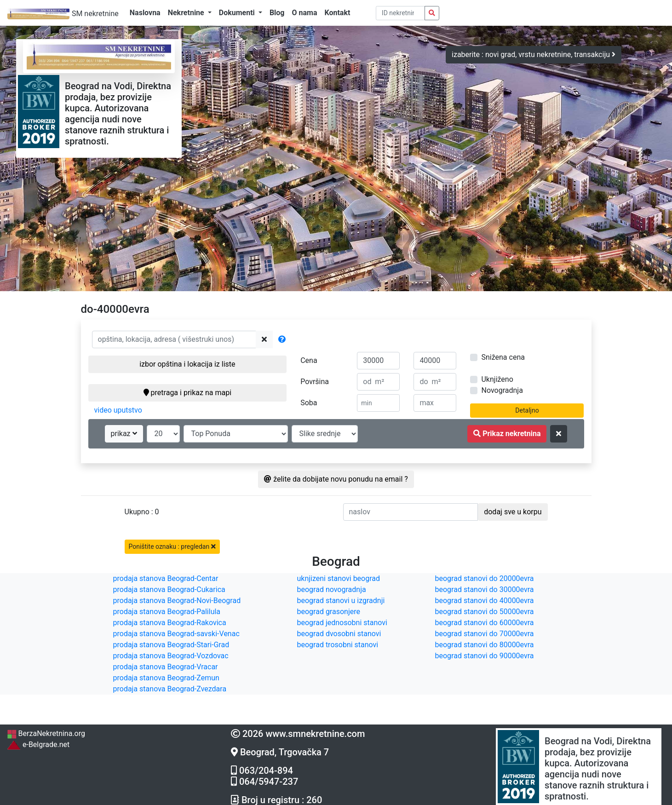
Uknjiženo (497, 379)
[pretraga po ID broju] (400, 13)
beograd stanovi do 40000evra (485, 601)
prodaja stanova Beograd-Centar (166, 578)
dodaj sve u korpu (513, 512)
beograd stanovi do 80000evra (485, 645)
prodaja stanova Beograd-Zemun (166, 678)
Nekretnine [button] (187, 13)
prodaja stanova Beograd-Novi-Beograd (177, 601)
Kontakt (337, 13)
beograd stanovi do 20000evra (485, 578)
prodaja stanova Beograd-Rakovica (170, 623)
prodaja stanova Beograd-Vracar (166, 667)
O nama (305, 13)
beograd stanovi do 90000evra (485, 656)
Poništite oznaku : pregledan (172, 546)
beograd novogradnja (332, 589)
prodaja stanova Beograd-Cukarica (169, 589)
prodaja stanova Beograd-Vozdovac (171, 656)
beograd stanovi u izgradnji (341, 601)
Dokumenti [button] (238, 13)
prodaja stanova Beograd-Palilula (167, 612)
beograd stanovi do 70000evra (485, 634)
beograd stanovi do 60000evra (485, 623)
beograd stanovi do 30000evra (485, 589)
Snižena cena (503, 357)
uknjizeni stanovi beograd (339, 578)
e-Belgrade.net (38, 745)
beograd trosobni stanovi (338, 645)
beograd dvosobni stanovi (339, 634)
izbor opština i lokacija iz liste (187, 364)
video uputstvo (118, 410)
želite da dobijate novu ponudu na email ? (336, 479)
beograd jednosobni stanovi (342, 623)
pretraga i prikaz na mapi (187, 393)
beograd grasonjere (329, 612)
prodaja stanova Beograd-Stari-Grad (171, 645)
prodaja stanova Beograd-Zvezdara (170, 689)
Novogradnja (502, 390)
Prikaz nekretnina (507, 434)
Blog (277, 13)
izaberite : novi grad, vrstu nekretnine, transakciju (534, 55)
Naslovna (145, 13)
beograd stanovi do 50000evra (485, 612)
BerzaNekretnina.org (46, 733)
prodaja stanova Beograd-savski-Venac (176, 634)
